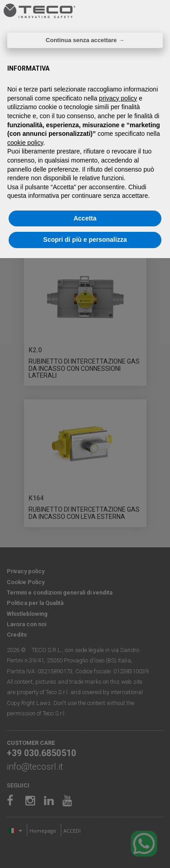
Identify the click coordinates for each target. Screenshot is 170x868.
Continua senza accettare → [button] (85, 40)
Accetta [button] (85, 218)
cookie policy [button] (25, 143)
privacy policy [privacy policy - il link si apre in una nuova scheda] (118, 98)
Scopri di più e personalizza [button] (85, 240)
